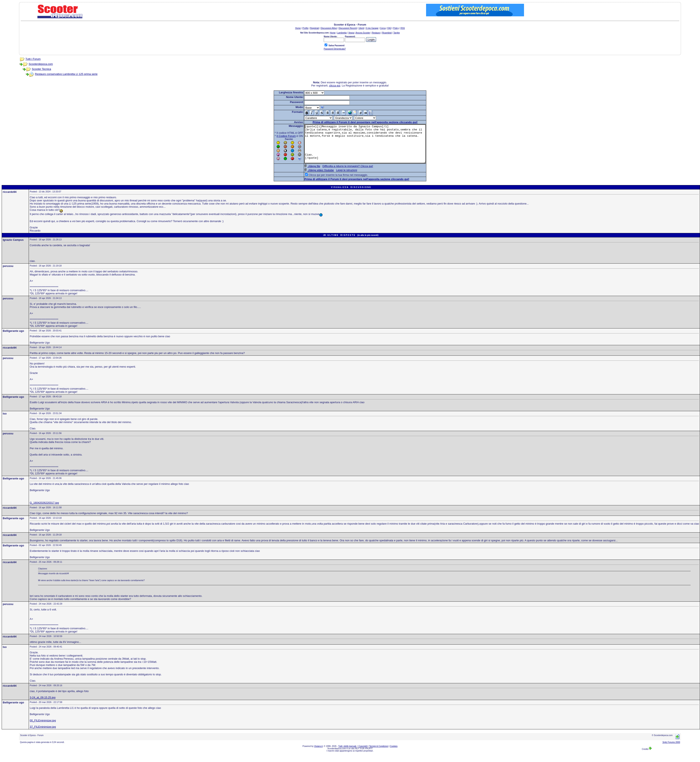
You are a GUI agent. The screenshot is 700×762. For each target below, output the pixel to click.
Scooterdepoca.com (41, 64)
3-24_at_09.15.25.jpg (43, 705)
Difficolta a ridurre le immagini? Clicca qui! (340, 174)
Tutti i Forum (33, 59)
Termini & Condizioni (379, 754)
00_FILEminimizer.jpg (43, 728)
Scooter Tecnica (41, 69)
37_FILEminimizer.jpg (43, 734)
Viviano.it (318, 754)
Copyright (363, 754)
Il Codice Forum (279, 136)
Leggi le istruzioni (339, 178)
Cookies (394, 754)
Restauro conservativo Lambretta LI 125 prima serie (66, 74)
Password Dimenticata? (335, 49)
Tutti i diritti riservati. (348, 754)
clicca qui (335, 86)
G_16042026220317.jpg (44, 510)
